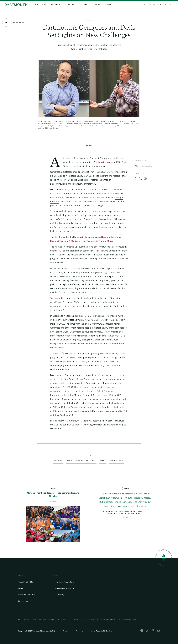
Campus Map (23, 601)
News (98, 5)
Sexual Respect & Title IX (28, 595)
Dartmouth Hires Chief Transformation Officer (50, 619)
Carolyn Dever (106, 219)
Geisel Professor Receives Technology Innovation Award (95, 619)
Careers (57, 576)
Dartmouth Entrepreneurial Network (91, 237)
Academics (56, 5)
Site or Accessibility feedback (102, 631)
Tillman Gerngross (103, 162)
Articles (89, 20)
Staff (103, 461)
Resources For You (155, 5)
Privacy (66, 631)
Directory (22, 588)
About (87, 5)
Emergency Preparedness (64, 582)
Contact (21, 576)
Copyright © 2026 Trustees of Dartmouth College (37, 631)
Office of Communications (81, 461)
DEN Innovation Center (72, 219)
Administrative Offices (27, 582)
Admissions (40, 5)
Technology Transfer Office (100, 241)
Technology (116, 461)
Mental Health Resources (64, 588)
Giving (108, 5)
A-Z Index (80, 631)
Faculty (58, 461)
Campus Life (73, 5)
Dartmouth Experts (130, 619)
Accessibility (59, 595)
